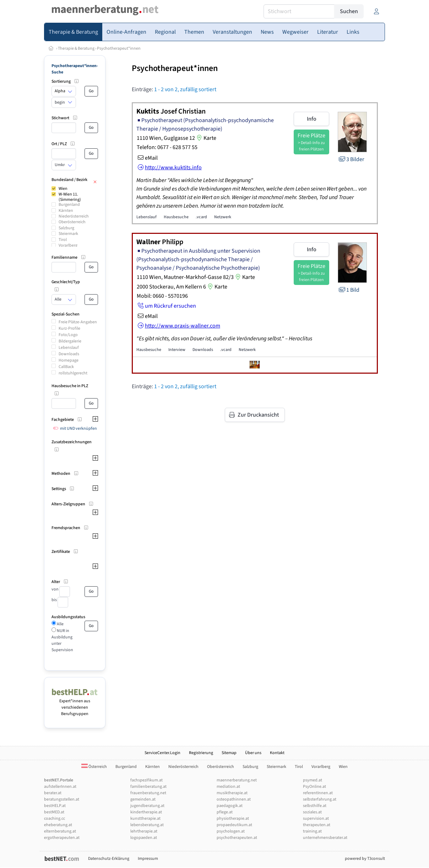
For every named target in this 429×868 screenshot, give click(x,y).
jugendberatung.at (147, 806)
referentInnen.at (318, 793)
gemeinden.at (143, 799)
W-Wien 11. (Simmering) (70, 197)
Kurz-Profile (69, 328)
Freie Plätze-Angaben (78, 322)
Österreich (94, 767)
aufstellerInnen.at (60, 787)
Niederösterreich (74, 216)
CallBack (66, 367)
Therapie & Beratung (76, 48)
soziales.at (312, 812)
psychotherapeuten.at (237, 838)
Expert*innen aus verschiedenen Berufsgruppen (75, 704)
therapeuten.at (317, 825)
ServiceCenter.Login (162, 753)
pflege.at (225, 812)
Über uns (253, 753)
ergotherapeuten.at (62, 838)
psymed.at (313, 780)
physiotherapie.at (233, 818)
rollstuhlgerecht (73, 373)
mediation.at (228, 787)
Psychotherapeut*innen (119, 48)
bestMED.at (54, 812)
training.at (312, 831)
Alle (60, 624)
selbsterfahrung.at (320, 799)
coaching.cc (55, 818)
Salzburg (66, 228)
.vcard (201, 217)
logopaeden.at (144, 838)
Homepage (69, 360)
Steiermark (68, 234)
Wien (63, 189)
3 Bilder (351, 159)
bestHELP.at (55, 806)
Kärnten (66, 211)
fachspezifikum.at (146, 780)
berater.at (53, 793)
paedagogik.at (230, 806)
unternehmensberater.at (325, 838)
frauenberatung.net (148, 793)
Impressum (148, 859)
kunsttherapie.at (145, 818)
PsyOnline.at (314, 787)
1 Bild (349, 290)
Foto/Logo (68, 335)
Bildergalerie (70, 341)
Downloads (69, 354)
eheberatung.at (58, 825)
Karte (206, 138)
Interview (177, 350)
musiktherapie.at (232, 793)
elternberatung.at (60, 831)
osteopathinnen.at (234, 799)
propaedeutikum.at (234, 825)
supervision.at (316, 818)
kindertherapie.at (146, 812)
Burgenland (69, 205)
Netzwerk (223, 217)
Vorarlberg (68, 245)
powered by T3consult (365, 859)
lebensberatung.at (147, 825)
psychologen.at (231, 831)
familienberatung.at (148, 787)
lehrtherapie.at (144, 831)
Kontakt (277, 753)
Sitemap (229, 753)
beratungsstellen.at (62, 799)
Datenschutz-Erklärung (109, 859)
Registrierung (201, 753)
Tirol (63, 240)
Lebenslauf (69, 348)
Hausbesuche (176, 217)
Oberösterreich (72, 222)
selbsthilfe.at (315, 806)
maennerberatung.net (237, 780)
